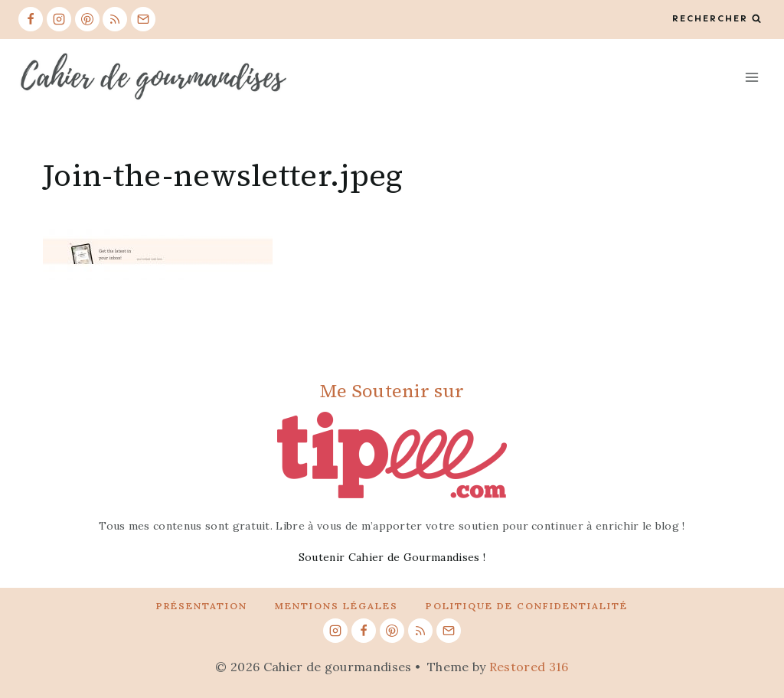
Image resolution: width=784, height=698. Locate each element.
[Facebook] (31, 19)
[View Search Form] (717, 19)
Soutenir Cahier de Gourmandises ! (392, 557)
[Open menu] (751, 77)
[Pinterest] (87, 19)
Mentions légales (336, 606)
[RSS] (115, 19)
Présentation (202, 606)
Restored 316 (529, 667)
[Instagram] (59, 19)
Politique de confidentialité (527, 606)
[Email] (143, 19)
